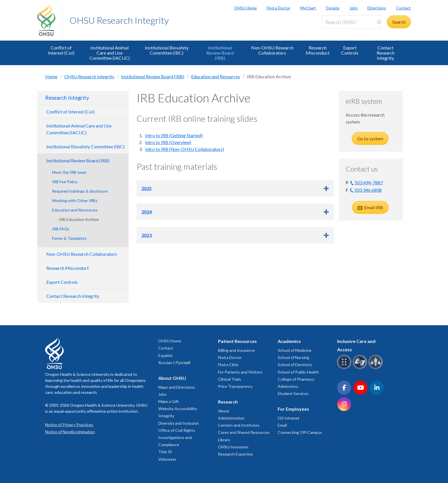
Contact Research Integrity (386, 53)
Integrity (166, 416)
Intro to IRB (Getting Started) (174, 135)
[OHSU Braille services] (345, 368)
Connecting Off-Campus (300, 432)
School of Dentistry (295, 365)
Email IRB (373, 207)
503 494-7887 (369, 182)
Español (165, 355)
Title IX (165, 452)
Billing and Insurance (236, 350)
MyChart (308, 8)
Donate (333, 8)
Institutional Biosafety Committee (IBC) (167, 50)
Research (228, 402)
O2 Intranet (289, 418)
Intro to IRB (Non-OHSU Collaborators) (185, 149)
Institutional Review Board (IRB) (220, 53)
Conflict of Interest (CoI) (61, 50)
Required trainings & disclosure (80, 191)
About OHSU (172, 378)
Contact (403, 8)
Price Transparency (235, 386)
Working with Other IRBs (75, 200)
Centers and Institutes (239, 425)
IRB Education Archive (79, 219)
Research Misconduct (318, 50)
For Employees (293, 409)
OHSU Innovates (233, 447)
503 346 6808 (368, 190)
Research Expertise (235, 454)
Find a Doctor (278, 8)
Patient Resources (237, 341)
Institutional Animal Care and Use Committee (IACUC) (110, 53)
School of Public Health (298, 372)
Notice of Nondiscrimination (70, 432)
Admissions (288, 386)
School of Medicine (295, 350)
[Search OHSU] (352, 22)
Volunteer (167, 459)
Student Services (293, 393)
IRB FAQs (61, 229)
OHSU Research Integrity (119, 20)
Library (224, 440)
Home (51, 76)
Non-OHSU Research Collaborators (272, 50)
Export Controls (350, 50)
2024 (147, 212)
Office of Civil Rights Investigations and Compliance (177, 437)
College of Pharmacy (296, 379)
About (224, 411)
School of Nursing (293, 357)
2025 (147, 188)
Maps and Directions (177, 387)
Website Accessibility (178, 409)
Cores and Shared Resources (244, 432)
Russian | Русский (174, 363)
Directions (377, 8)
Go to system (370, 138)
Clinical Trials (230, 379)
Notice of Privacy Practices (69, 425)
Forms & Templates (69, 238)
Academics (289, 341)
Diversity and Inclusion (179, 423)
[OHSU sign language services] (361, 368)
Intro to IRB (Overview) (168, 142)
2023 (147, 235)
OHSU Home (245, 8)
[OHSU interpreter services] (376, 368)
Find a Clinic (228, 365)
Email (282, 425)
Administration (231, 418)
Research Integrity (67, 98)
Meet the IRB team (69, 172)
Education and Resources (216, 76)
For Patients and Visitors (240, 372)
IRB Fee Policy (65, 182)
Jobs (354, 8)
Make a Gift (169, 401)
